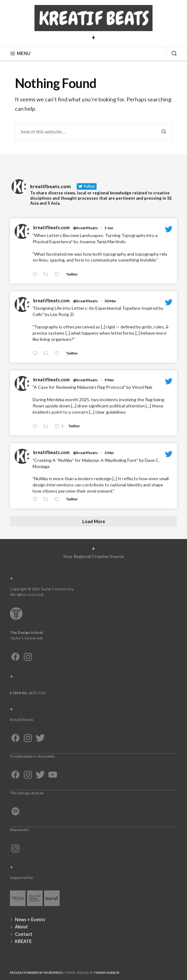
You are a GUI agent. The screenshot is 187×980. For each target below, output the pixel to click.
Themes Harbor (107, 973)
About (21, 927)
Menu (20, 53)
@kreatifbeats (85, 228)
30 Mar (110, 301)
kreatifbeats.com (51, 228)
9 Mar (109, 380)
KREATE (23, 941)
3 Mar (109, 453)
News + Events (30, 920)
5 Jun (109, 228)
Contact (24, 934)
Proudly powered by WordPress (36, 973)
